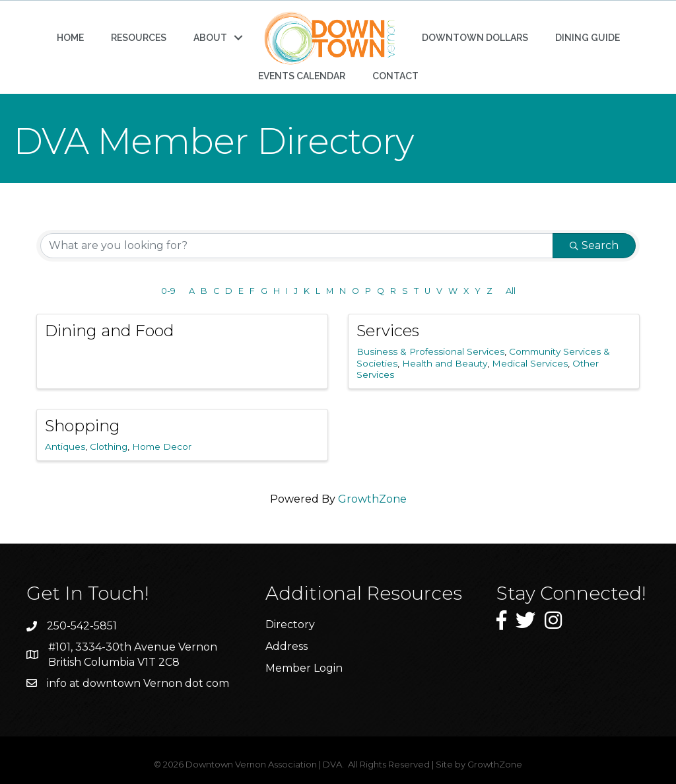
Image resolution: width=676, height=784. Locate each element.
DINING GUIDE (588, 38)
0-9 (168, 291)
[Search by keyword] (297, 246)
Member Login (304, 668)
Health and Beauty (445, 363)
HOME (70, 38)
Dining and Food (110, 331)
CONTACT (395, 76)
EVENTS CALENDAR (302, 76)
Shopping (83, 426)
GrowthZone (372, 499)
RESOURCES (139, 38)
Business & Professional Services (430, 351)
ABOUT (210, 38)
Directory (290, 624)
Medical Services (530, 363)
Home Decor (162, 446)
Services (388, 331)
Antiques (65, 446)
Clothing (109, 446)
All (511, 291)
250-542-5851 (82, 626)
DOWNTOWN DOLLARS (475, 38)
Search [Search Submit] (594, 245)
